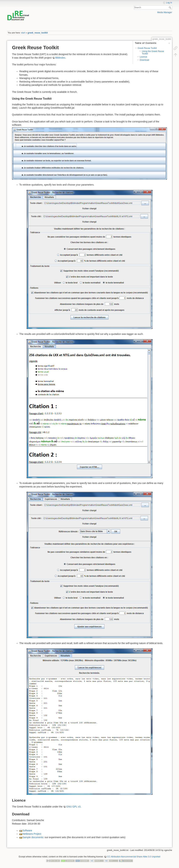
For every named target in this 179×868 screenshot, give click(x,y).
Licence (143, 57)
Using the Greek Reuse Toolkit (153, 52)
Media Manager (165, 12)
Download (144, 60)
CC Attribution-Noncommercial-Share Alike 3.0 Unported (134, 857)
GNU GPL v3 (73, 807)
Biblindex (60, 58)
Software (27, 831)
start (23, 33)
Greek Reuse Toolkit (147, 48)
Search (170, 7)
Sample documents (33, 837)
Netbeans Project (32, 834)
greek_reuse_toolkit (38, 33)
